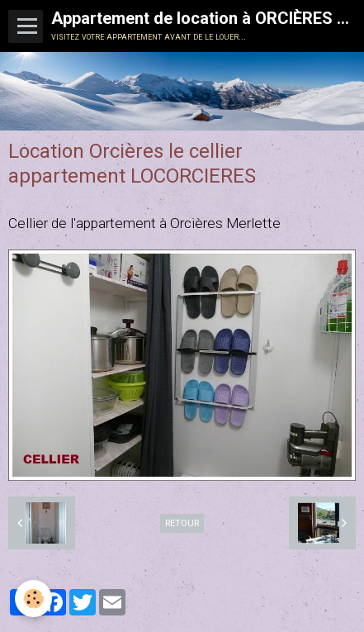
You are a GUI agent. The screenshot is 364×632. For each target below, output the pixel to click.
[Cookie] (33, 599)
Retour (182, 523)
